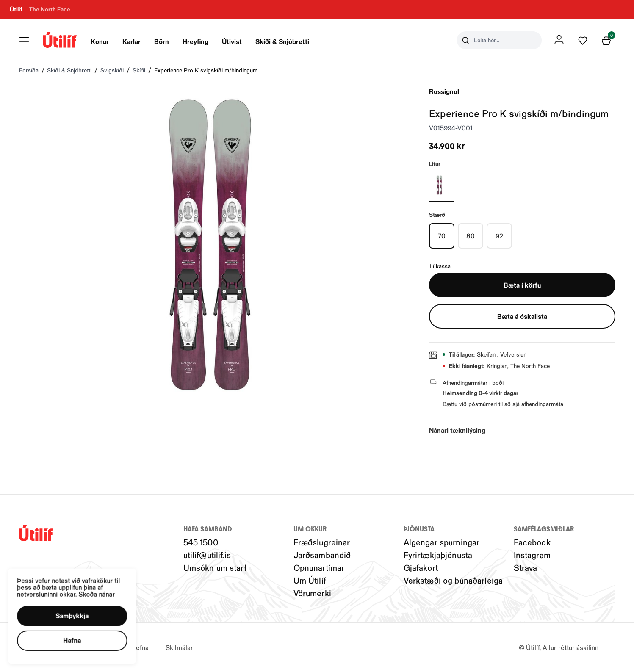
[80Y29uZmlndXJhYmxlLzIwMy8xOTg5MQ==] (471, 236)
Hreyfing (195, 41)
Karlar (132, 41)
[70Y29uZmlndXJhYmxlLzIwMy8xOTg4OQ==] (442, 236)
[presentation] (100, 40)
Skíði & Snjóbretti (282, 41)
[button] (78, 611)
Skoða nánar (105, 587)
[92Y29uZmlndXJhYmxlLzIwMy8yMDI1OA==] (499, 236)
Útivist (232, 41)
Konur (100, 41)
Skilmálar (179, 647)
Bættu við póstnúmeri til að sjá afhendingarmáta (503, 404)
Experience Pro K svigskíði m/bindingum (206, 70)
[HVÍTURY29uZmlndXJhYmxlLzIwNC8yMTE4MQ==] (442, 185)
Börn (162, 41)
